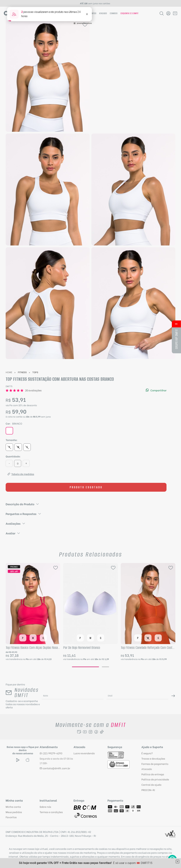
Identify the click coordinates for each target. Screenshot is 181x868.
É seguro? (147, 753)
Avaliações (16, 523)
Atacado (103, 13)
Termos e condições (51, 812)
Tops (35, 372)
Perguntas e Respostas (24, 514)
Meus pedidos (14, 812)
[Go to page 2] (105, 667)
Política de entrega (153, 774)
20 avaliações (33, 390)
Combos (114, 13)
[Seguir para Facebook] (96, 732)
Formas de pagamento (155, 764)
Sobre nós (45, 807)
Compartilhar (156, 390)
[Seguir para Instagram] (90, 732)
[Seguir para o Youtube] (85, 732)
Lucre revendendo (84, 753)
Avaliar (13, 533)
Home (9, 372)
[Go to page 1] (86, 667)
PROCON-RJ (148, 790)
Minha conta (13, 807)
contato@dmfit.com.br (55, 768)
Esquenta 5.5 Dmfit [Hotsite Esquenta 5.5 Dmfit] (129, 13)
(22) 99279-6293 (51, 753)
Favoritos (11, 817)
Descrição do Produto (22, 504)
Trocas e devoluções (153, 758)
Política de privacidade (155, 779)
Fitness (22, 372)
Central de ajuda (151, 785)
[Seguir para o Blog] (79, 732)
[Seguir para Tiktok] (102, 732)
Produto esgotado (86, 487)
